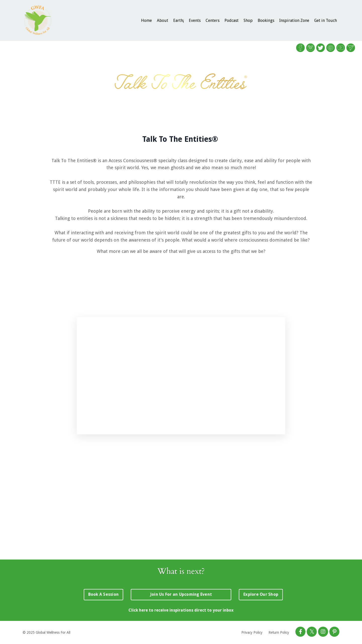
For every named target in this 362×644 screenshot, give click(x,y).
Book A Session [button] (104, 594)
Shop (248, 20)
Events (195, 20)
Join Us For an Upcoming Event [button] (181, 594)
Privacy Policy (252, 632)
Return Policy (279, 632)
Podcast (232, 20)
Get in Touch (326, 20)
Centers (213, 20)
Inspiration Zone (294, 20)
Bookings (266, 20)
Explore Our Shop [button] (261, 594)
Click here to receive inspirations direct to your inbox (181, 610)
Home (146, 20)
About (163, 20)
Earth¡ (178, 20)
